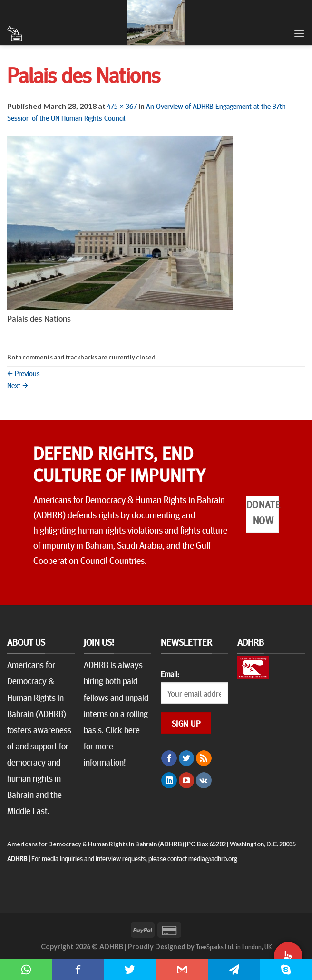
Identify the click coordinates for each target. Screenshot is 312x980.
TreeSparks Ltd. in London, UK (234, 946)
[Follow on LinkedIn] (169, 780)
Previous (24, 373)
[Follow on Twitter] (187, 758)
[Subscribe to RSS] (204, 758)
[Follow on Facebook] (169, 758)
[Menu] (299, 33)
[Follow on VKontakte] (204, 780)
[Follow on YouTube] (187, 780)
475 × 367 (122, 106)
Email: (170, 674)
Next (18, 385)
